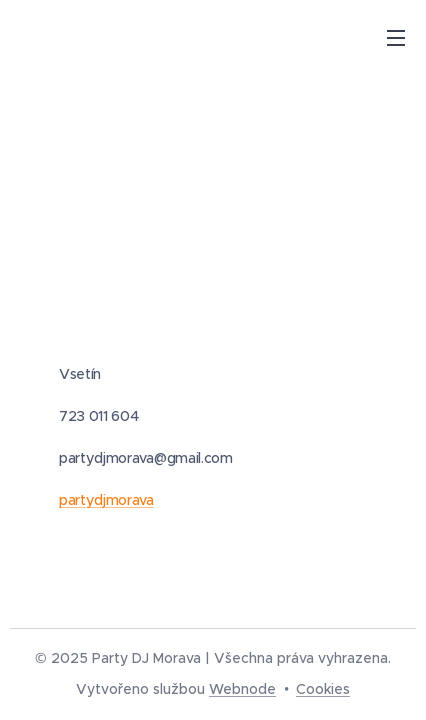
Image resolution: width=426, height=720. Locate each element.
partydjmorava (106, 500)
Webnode (242, 689)
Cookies (323, 689)
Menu (396, 38)
